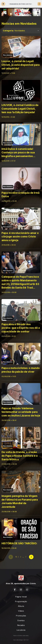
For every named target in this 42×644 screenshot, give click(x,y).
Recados (21, 625)
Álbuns (21, 606)
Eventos (21, 620)
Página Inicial (21, 597)
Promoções (21, 616)
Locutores (21, 630)
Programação (21, 601)
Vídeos (21, 611)
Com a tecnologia (21, 640)
